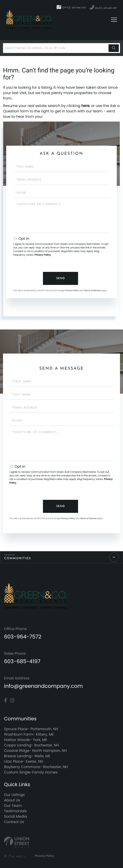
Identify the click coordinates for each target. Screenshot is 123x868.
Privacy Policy (43, 255)
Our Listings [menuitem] (14, 795)
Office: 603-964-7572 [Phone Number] (71, 7)
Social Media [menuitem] (15, 817)
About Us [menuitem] (12, 800)
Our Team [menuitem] (13, 806)
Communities (18, 559)
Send (61, 278)
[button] (114, 48)
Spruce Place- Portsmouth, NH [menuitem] (31, 729)
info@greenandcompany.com (43, 686)
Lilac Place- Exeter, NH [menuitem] (24, 762)
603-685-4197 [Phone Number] (22, 662)
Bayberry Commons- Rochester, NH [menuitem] (36, 767)
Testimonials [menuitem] (15, 811)
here (85, 106)
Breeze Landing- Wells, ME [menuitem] (27, 756)
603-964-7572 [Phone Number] (23, 637)
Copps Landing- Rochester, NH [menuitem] (32, 745)
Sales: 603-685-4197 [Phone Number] (103, 8)
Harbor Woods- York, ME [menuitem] (26, 740)
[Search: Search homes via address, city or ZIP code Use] (56, 48)
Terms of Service (92, 290)
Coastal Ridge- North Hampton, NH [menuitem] (35, 751)
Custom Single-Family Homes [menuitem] (31, 772)
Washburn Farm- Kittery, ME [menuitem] (29, 734)
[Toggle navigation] (114, 20)
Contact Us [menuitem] (14, 822)
